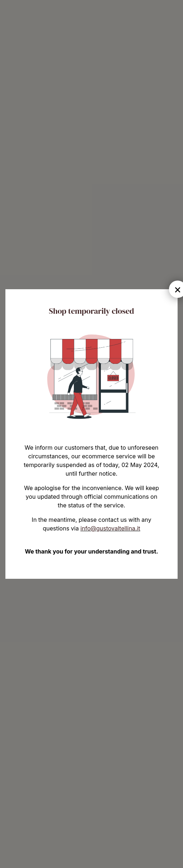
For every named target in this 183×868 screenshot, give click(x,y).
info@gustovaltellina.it (110, 528)
